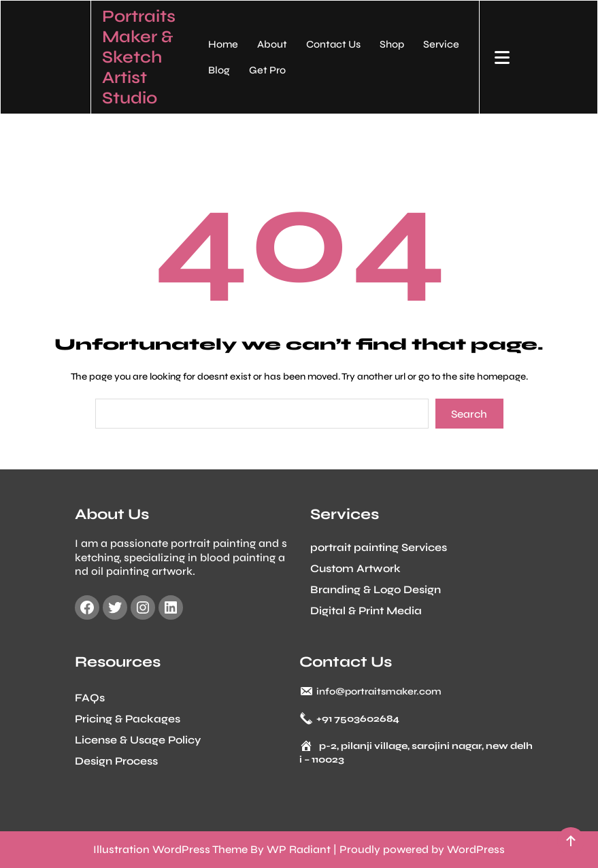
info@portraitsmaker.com (379, 689)
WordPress (476, 849)
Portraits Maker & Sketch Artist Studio (139, 57)
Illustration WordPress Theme (170, 849)
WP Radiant (299, 849)
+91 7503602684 (358, 716)
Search (469, 414)
